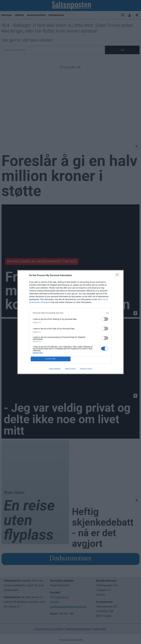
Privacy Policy (86, 369)
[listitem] (70, 313)
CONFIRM (51, 359)
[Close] (118, 276)
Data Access (70, 369)
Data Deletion (55, 369)
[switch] (105, 319)
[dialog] (70, 322)
